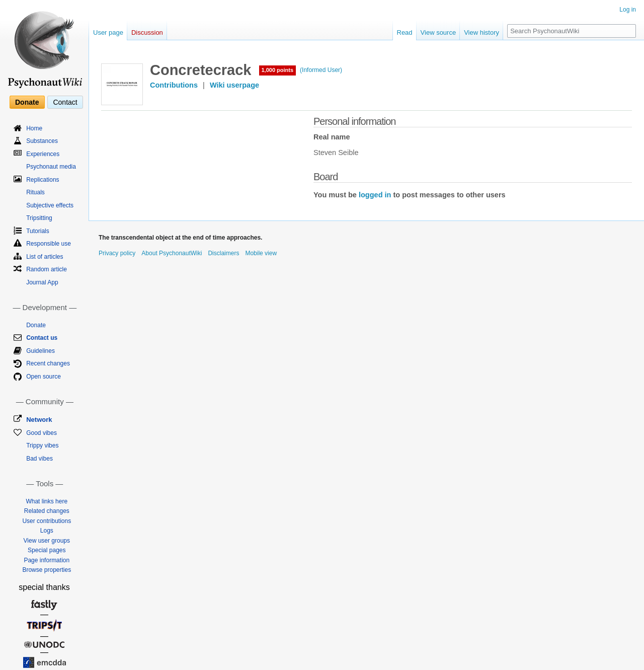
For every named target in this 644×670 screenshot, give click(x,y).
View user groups (47, 541)
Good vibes (42, 433)
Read (405, 32)
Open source (44, 377)
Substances (42, 141)
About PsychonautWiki (172, 253)
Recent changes (48, 363)
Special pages (47, 550)
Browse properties (47, 570)
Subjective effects (50, 205)
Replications (43, 180)
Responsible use (49, 244)
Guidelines (41, 351)
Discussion (147, 32)
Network (39, 420)
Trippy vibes (42, 445)
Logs (47, 531)
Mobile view (261, 253)
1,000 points (278, 70)
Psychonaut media (51, 167)
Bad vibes (39, 459)
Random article (47, 269)
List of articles (45, 257)
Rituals (35, 192)
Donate (27, 102)
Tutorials (38, 231)
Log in (628, 10)
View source (438, 32)
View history (481, 32)
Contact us (42, 338)
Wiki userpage (234, 85)
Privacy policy (117, 253)
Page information (47, 560)
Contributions (174, 85)
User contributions (47, 521)
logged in (375, 195)
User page (108, 32)
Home (34, 128)
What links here (47, 501)
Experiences (43, 154)
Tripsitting (39, 218)
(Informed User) (321, 70)
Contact (65, 102)
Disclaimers (223, 253)
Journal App (42, 282)
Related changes (47, 511)
